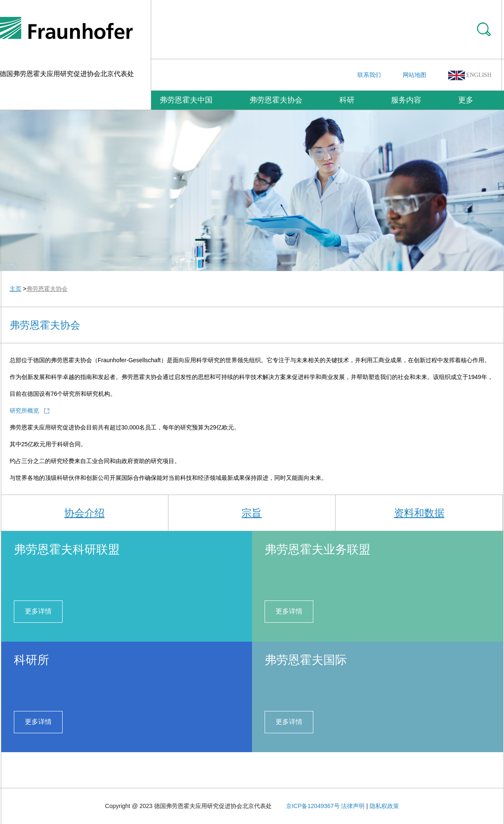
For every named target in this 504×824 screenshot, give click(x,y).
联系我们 (369, 75)
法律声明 (353, 806)
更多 (466, 100)
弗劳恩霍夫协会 (276, 100)
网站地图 (415, 75)
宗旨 (252, 513)
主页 (16, 289)
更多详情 (38, 611)
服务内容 (406, 100)
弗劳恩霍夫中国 (186, 100)
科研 (347, 100)
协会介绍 (84, 513)
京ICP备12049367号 (313, 806)
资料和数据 (419, 513)
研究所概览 (24, 411)
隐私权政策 (384, 806)
